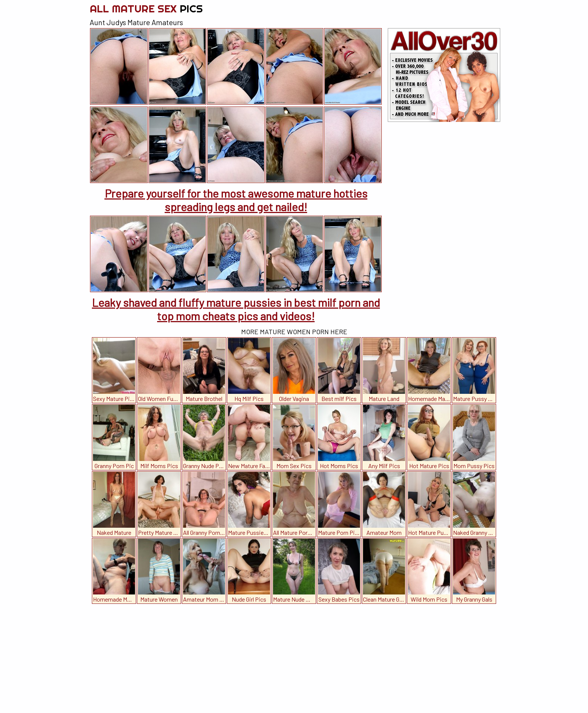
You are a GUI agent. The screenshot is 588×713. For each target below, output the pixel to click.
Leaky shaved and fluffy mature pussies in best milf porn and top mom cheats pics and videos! (236, 309)
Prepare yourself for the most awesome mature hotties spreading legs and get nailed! (236, 200)
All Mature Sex (146, 8)
